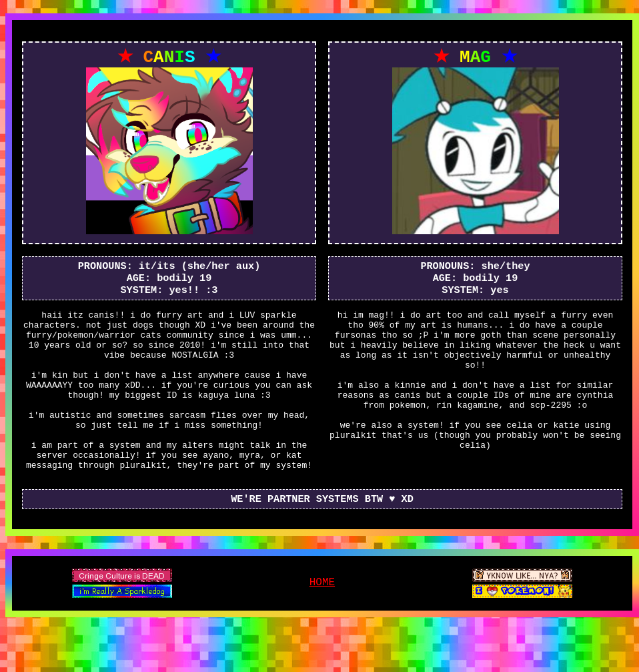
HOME (322, 624)
